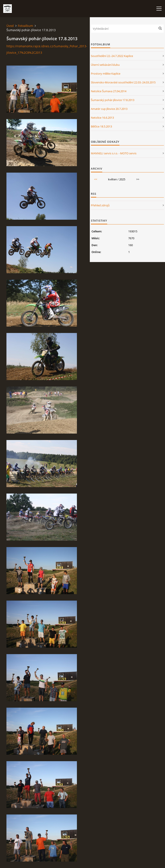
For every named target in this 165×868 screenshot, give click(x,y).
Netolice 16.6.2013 (102, 118)
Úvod (10, 26)
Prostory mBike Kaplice (106, 74)
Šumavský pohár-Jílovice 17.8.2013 (113, 100)
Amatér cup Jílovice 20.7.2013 (109, 109)
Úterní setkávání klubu (105, 65)
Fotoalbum (25, 26)
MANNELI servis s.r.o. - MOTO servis (114, 153)
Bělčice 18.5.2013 (101, 126)
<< (96, 179)
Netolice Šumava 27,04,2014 (109, 91)
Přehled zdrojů (100, 205)
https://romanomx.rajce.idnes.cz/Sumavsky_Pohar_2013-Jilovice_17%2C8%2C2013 (47, 49)
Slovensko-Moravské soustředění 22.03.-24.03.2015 (123, 82)
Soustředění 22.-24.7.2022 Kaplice (112, 56)
